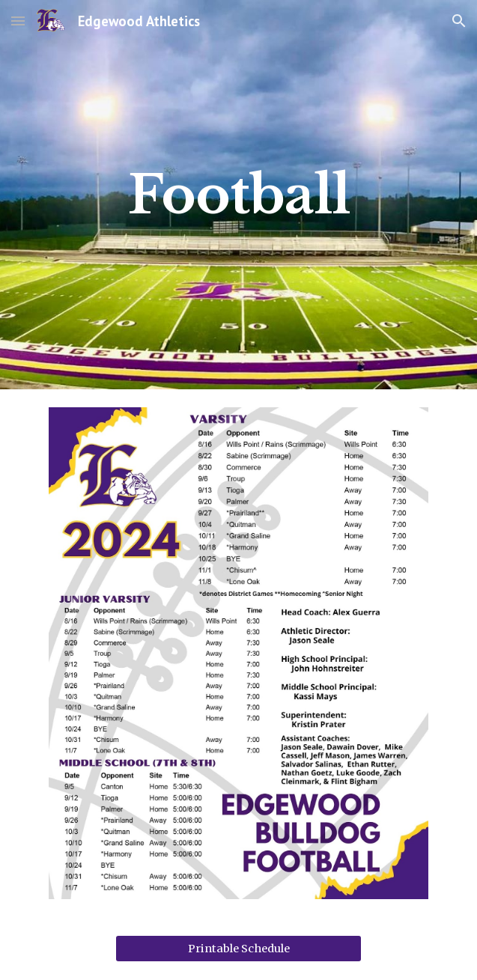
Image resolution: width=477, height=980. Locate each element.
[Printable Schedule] (238, 948)
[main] (238, 195)
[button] (18, 21)
